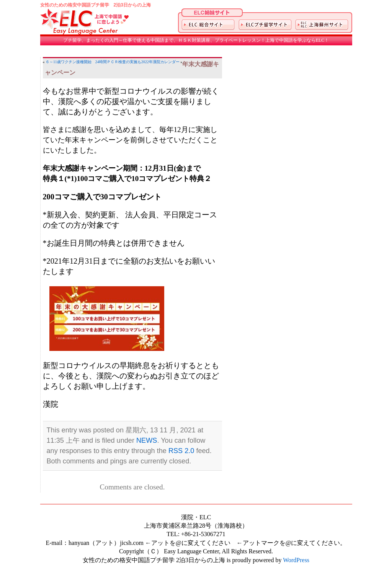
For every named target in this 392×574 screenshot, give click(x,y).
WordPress (296, 560)
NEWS (147, 440)
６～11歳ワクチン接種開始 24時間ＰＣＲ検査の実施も (93, 62)
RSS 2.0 (181, 451)
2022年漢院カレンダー (160, 62)
